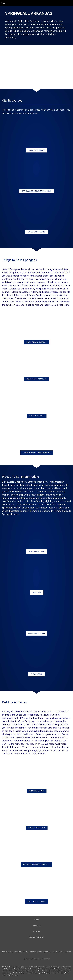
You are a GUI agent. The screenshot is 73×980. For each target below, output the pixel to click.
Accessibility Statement (41, 952)
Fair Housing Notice (62, 952)
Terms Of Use (8, 952)
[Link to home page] (37, 3)
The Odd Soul (28, 492)
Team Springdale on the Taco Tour (24, 501)
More (3, 3)
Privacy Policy (22, 952)
